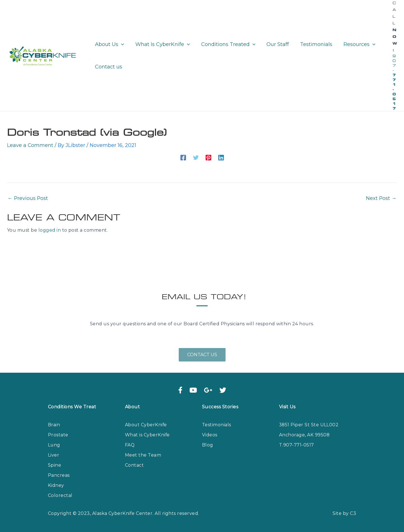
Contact (134, 465)
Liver (54, 455)
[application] (121, 44)
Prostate (58, 435)
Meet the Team (143, 455)
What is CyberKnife (148, 435)
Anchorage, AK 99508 (304, 435)
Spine (54, 465)
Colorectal (60, 495)
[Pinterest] (208, 157)
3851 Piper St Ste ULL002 (309, 425)
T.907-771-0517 (297, 445)
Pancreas (59, 475)
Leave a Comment (30, 145)
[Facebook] (183, 157)
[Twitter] (196, 157)
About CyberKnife (146, 425)
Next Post (381, 198)
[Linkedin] (221, 157)
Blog (208, 445)
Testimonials (217, 425)
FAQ (130, 445)
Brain (54, 425)
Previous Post (28, 198)
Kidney (56, 485)
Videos (210, 435)
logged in (50, 230)
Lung (54, 445)
